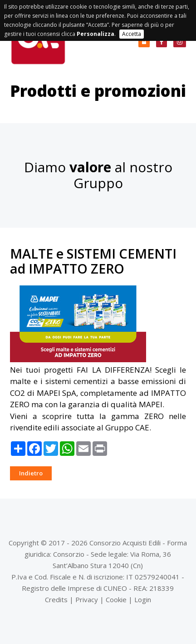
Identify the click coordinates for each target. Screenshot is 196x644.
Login (143, 599)
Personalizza (96, 34)
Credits (56, 599)
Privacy (87, 599)
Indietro (31, 473)
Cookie (116, 599)
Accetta (132, 34)
